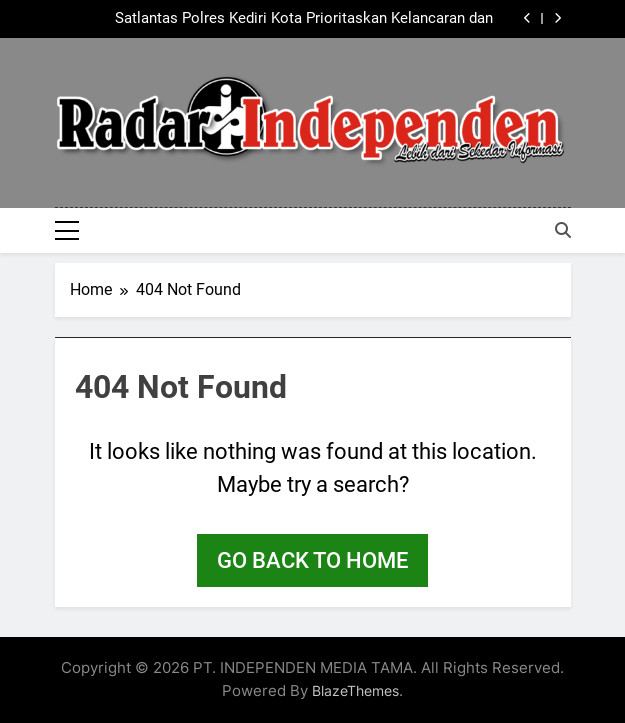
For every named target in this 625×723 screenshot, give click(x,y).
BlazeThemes (355, 690)
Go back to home (312, 560)
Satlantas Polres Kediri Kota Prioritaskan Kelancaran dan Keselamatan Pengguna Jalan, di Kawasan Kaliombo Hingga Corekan (294, 19)
